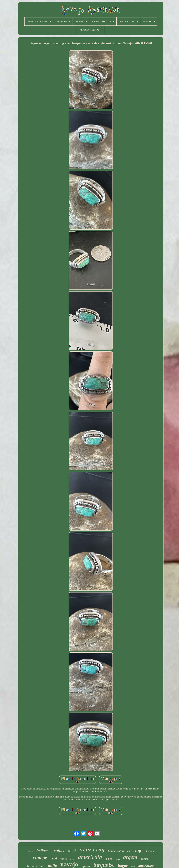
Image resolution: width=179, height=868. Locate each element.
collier (59, 851)
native (72, 859)
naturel (145, 859)
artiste (30, 852)
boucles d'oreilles (119, 851)
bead (54, 858)
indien (109, 859)
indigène (43, 851)
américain (90, 857)
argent (130, 857)
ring (137, 850)
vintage (40, 858)
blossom (149, 851)
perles (64, 859)
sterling (92, 850)
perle (118, 859)
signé (72, 851)
